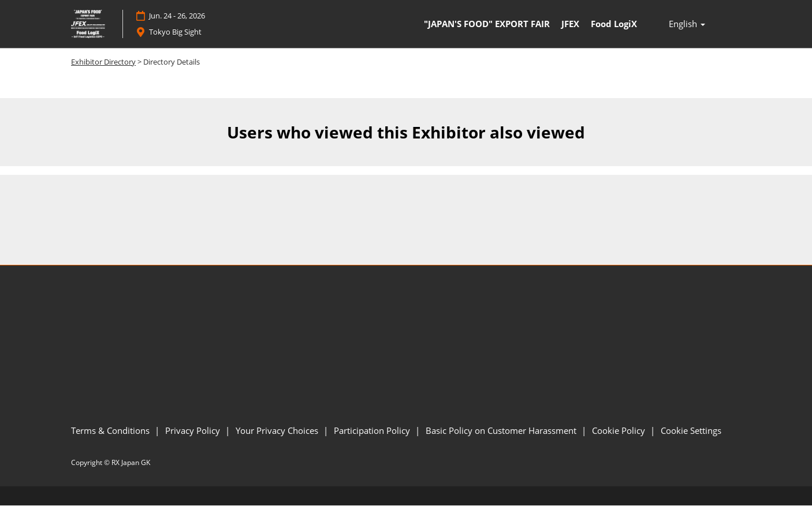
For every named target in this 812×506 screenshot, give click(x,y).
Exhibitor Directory (103, 62)
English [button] (687, 24)
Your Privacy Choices (278, 430)
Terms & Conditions (111, 430)
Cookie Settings (691, 430)
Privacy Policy (194, 430)
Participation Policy (373, 430)
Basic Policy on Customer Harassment (502, 430)
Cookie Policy (620, 430)
